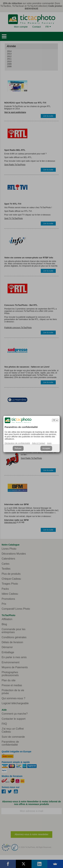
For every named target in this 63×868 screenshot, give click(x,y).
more (49, 443)
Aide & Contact (39, 443)
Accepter (46, 448)
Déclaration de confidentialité (17, 443)
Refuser (18, 448)
